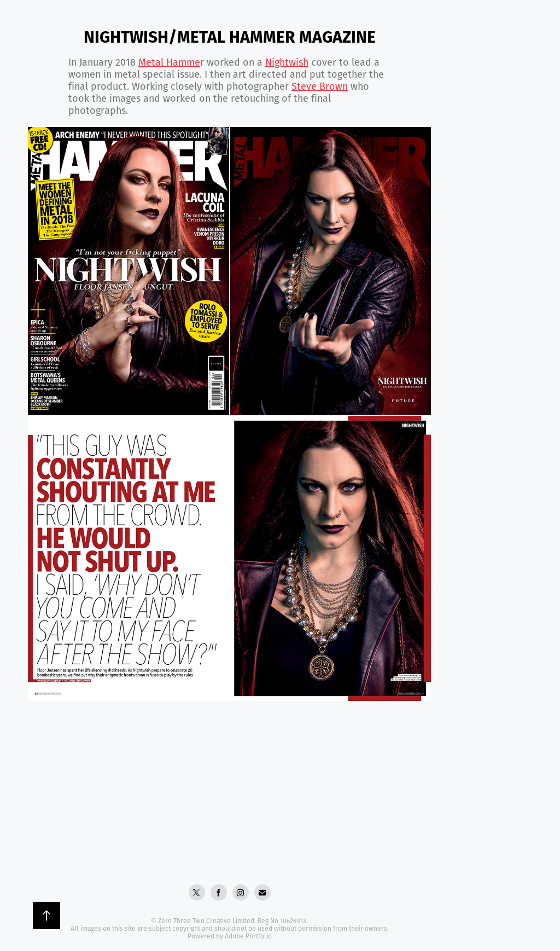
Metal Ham (169, 62)
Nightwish (287, 62)
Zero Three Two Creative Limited (206, 921)
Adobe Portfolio (248, 936)
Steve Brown (320, 86)
